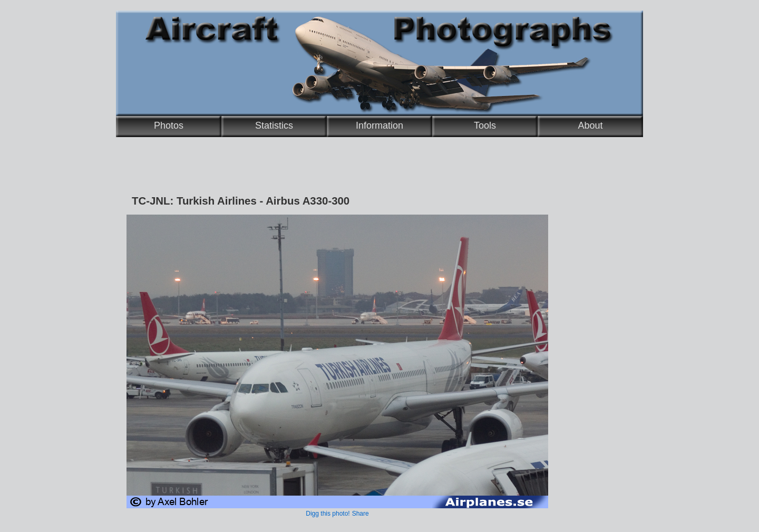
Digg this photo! (328, 514)
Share (361, 514)
